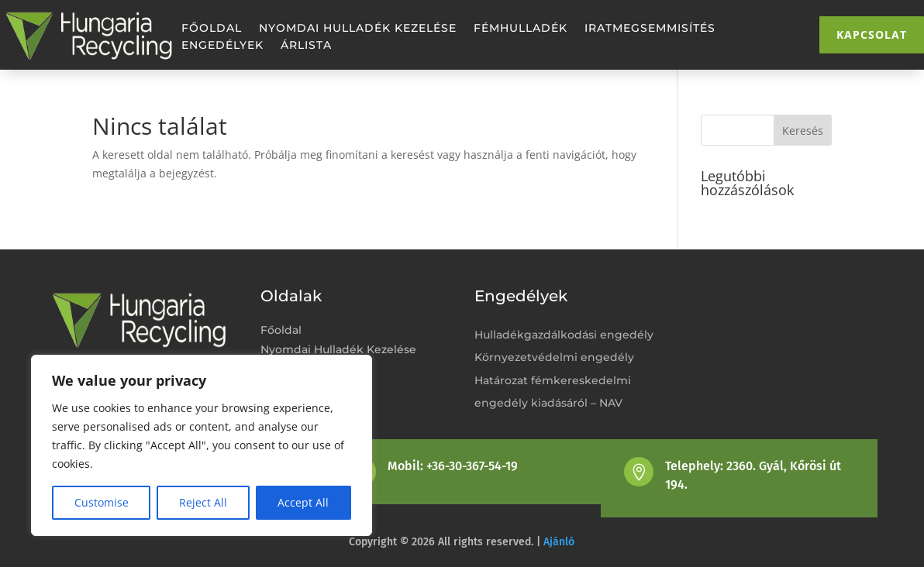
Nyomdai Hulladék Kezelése (358, 29)
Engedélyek (222, 46)
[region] (202, 445)
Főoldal (212, 29)
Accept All (303, 502)
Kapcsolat (872, 34)
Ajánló (559, 542)
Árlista (306, 46)
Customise (102, 502)
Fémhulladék (521, 29)
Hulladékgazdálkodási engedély (564, 335)
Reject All (203, 502)
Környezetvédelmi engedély (554, 357)
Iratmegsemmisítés (650, 29)
